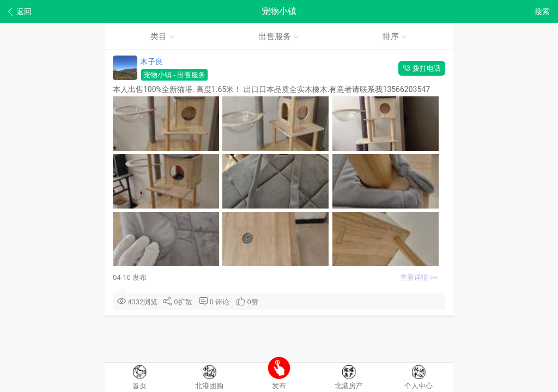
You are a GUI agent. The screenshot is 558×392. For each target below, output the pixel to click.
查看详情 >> (420, 277)
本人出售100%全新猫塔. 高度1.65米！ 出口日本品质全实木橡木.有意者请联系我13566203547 (272, 89)
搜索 (542, 11)
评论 (224, 302)
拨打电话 (422, 68)
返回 (20, 12)
